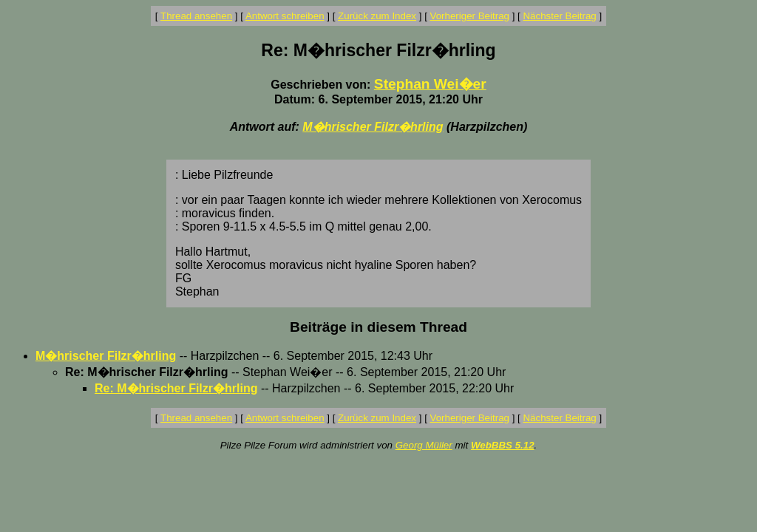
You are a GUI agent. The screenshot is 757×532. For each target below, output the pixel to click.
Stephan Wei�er (430, 84)
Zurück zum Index (377, 16)
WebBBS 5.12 (503, 445)
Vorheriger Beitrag (470, 16)
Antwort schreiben (285, 16)
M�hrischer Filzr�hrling (373, 127)
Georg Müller (424, 445)
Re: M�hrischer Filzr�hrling (176, 388)
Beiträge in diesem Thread (378, 327)
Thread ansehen (196, 16)
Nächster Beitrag (559, 16)
